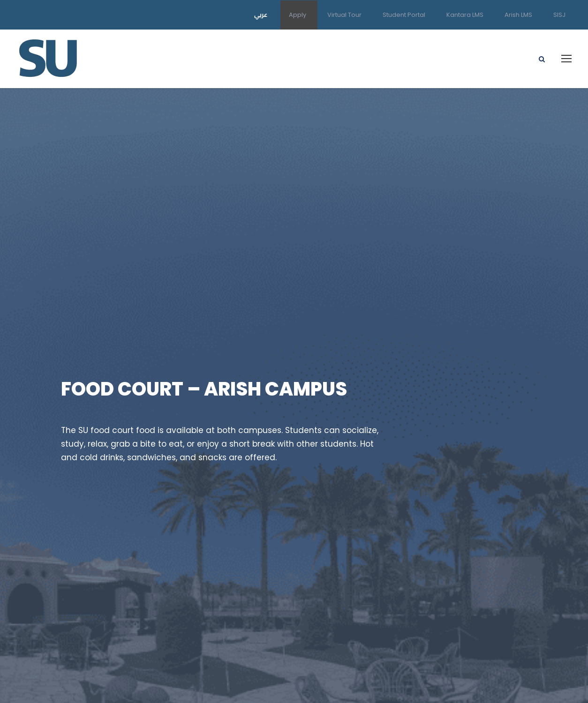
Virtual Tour (344, 15)
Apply (298, 15)
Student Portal (404, 15)
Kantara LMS (465, 15)
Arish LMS (518, 15)
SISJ (559, 15)
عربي (261, 15)
